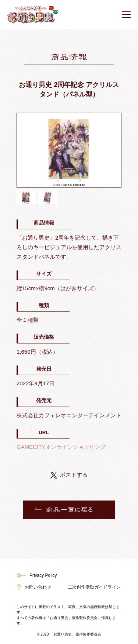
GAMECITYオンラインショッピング (61, 447)
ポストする (69, 475)
